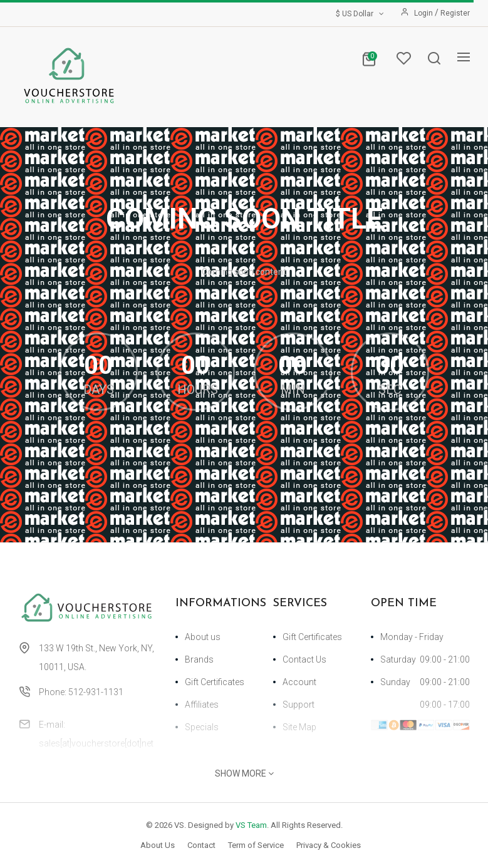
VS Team (251, 825)
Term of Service (256, 845)
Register (455, 13)
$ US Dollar (361, 14)
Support (299, 705)
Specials (202, 727)
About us (203, 637)
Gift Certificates (215, 682)
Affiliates (202, 705)
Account (299, 682)
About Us (158, 845)
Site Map (299, 727)
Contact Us (304, 659)
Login (424, 13)
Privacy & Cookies (329, 845)
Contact (201, 845)
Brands (199, 659)
